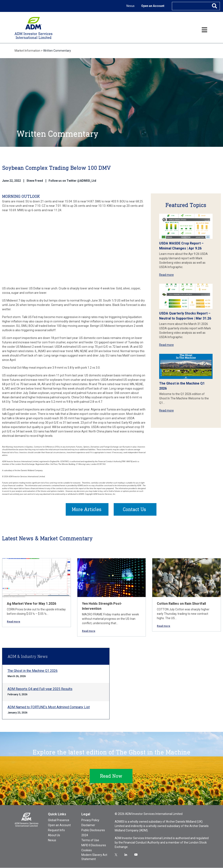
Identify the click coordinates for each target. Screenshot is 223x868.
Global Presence (59, 820)
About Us (54, 835)
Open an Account (153, 6)
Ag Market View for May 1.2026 (31, 604)
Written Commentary (57, 51)
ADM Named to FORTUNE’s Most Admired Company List (49, 707)
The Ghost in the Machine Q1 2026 (33, 671)
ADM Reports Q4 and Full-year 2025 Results (40, 689)
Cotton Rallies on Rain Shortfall (181, 604)
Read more (166, 275)
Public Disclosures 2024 (93, 833)
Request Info (56, 830)
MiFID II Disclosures (94, 845)
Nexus (130, 6)
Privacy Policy (90, 820)
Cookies (87, 850)
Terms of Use (90, 840)
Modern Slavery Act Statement (94, 857)
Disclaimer (88, 825)
